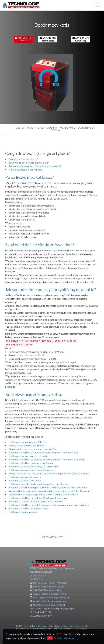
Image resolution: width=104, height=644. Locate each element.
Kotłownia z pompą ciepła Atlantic (27, 442)
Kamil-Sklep (81, 39)
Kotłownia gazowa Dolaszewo (25, 480)
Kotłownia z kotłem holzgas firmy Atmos (31, 463)
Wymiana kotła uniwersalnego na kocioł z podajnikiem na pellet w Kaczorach (50, 491)
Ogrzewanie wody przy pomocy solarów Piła (33, 449)
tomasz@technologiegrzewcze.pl (51, 597)
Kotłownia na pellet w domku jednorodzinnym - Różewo (39, 484)
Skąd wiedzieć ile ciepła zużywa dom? (29, 163)
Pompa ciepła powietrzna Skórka (26, 445)
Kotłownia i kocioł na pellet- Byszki (28, 456)
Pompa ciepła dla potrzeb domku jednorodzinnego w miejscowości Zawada (49, 473)
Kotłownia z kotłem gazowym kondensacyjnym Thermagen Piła (43, 452)
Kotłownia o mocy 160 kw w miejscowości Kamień (36, 501)
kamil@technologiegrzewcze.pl (50, 601)
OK (50, 638)
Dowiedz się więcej (64, 638)
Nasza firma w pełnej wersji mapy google (52, 608)
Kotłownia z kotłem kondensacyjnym (29, 508)
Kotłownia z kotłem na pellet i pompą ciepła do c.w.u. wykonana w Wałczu (49, 505)
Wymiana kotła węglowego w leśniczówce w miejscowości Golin (43, 494)
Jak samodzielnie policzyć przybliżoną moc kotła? (35, 166)
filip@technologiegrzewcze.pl (49, 605)
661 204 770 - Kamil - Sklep (48, 590)
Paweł (23, 39)
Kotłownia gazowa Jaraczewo (25, 477)
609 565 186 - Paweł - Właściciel (51, 583)
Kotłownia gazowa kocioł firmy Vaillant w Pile (33, 466)
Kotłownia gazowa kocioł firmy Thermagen (32, 470)
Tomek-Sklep (48, 39)
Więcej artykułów (52, 537)
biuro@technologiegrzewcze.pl (50, 594)
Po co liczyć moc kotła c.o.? (23, 159)
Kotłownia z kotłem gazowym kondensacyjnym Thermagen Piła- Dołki (47, 459)
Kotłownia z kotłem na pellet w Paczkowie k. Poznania (38, 498)
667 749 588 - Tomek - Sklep (48, 586)
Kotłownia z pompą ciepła (23, 512)
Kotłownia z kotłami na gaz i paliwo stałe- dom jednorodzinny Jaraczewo (48, 487)
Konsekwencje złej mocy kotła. (26, 170)
